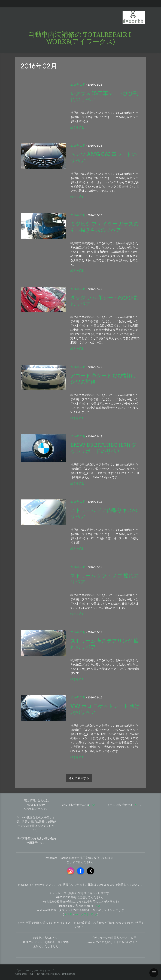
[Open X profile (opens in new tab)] (90, 871)
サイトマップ (47, 971)
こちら (136, 805)
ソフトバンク (89, 914)
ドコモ (68, 914)
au (76, 914)
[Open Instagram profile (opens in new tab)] (71, 871)
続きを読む (77, 127)
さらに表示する (79, 778)
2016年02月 (78, 85)
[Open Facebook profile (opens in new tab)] (81, 871)
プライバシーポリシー (27, 971)
